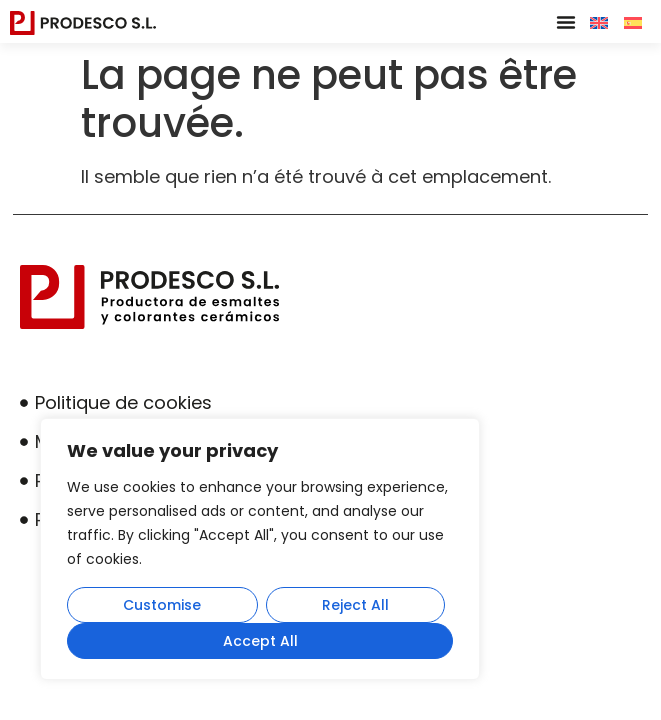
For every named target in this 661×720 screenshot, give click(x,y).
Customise (162, 605)
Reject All (355, 605)
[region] (260, 549)
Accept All (260, 641)
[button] (566, 22)
